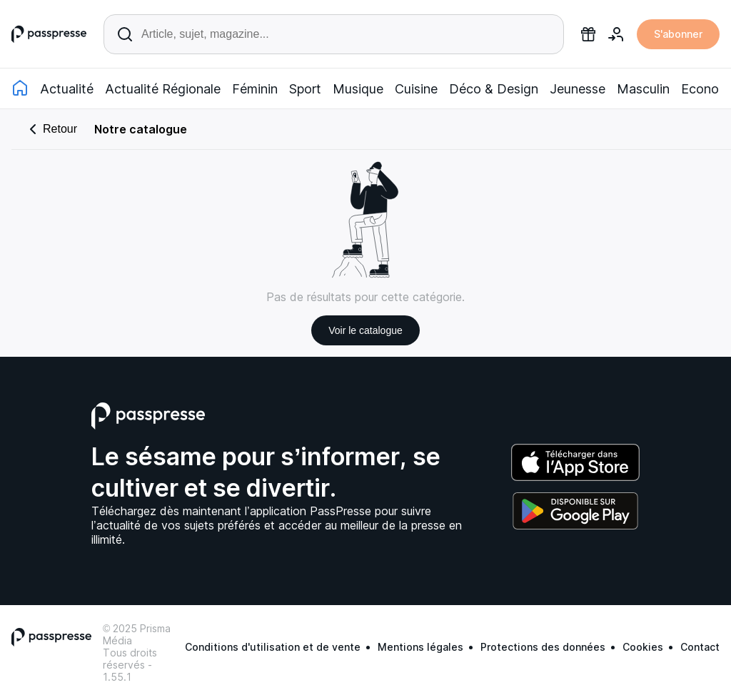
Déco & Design (494, 89)
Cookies (643, 647)
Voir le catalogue (365, 330)
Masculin (643, 89)
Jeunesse (578, 89)
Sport (305, 89)
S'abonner (678, 34)
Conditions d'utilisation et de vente (273, 647)
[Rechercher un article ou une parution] (334, 34)
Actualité (67, 89)
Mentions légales (420, 647)
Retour (51, 129)
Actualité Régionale (163, 89)
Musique (358, 89)
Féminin (255, 89)
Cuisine (416, 89)
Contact (700, 647)
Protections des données (543, 647)
